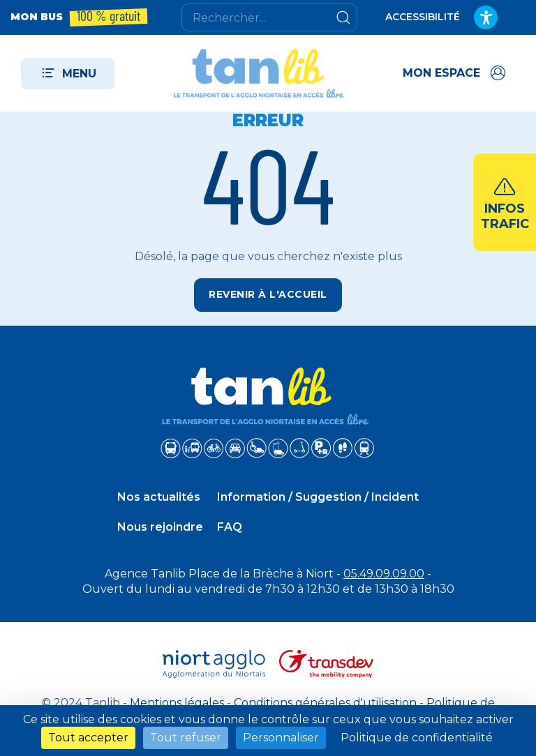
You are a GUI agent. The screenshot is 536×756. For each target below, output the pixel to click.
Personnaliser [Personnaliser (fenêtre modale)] (281, 738)
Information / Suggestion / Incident (318, 497)
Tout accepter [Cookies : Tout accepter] (88, 738)
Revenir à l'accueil (268, 294)
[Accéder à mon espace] (455, 73)
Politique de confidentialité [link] (417, 738)
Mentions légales (177, 703)
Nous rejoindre (160, 527)
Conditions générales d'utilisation (325, 703)
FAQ (230, 527)
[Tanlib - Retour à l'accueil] (259, 73)
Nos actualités (159, 497)
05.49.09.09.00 (384, 574)
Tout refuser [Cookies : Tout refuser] (186, 738)
